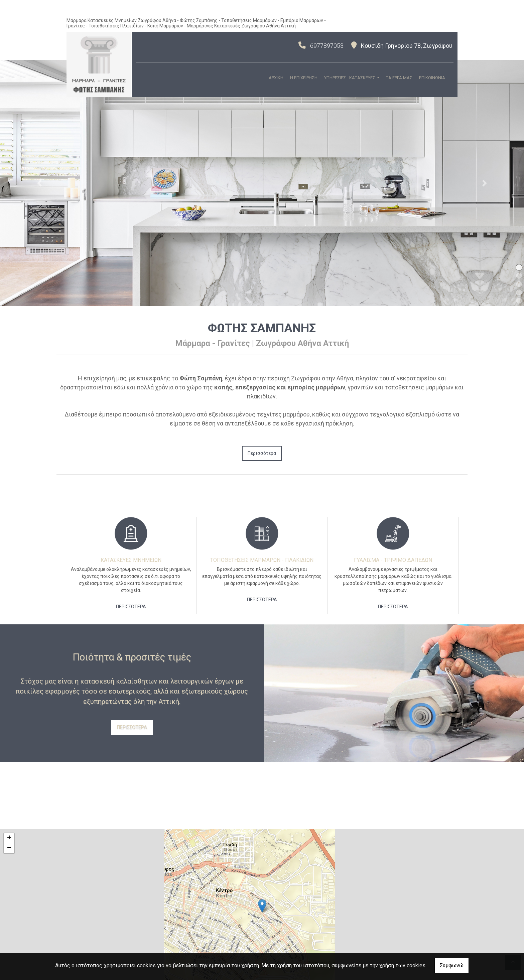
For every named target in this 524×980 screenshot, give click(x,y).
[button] (39, 183)
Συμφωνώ (452, 965)
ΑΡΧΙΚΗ (276, 78)
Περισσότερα (262, 453)
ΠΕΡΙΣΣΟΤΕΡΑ (131, 607)
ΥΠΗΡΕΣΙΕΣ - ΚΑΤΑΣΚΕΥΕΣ (350, 78)
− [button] (9, 848)
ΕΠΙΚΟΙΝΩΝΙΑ (432, 78)
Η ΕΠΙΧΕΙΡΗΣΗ (304, 78)
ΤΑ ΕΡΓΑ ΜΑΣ (399, 78)
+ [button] (9, 838)
